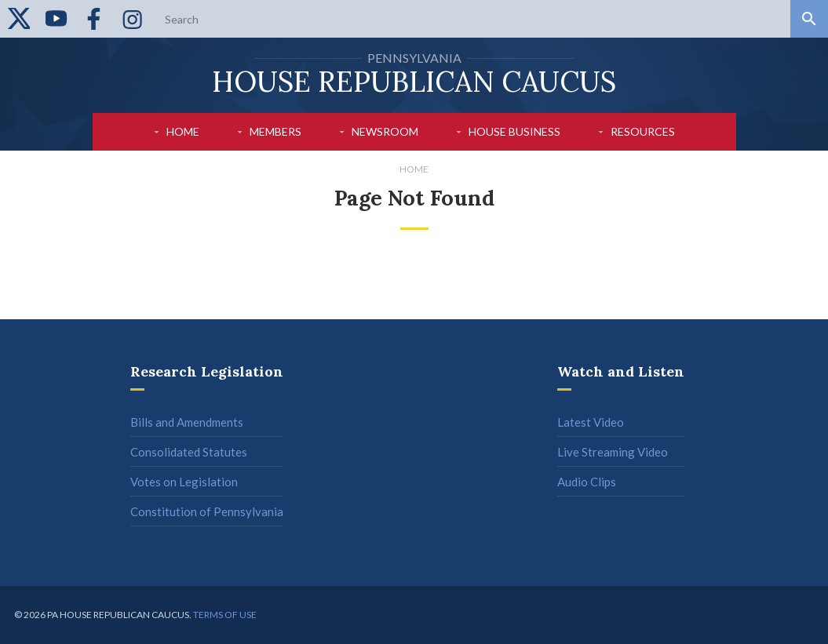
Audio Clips (587, 482)
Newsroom (385, 131)
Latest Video (591, 422)
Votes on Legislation (184, 482)
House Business (514, 131)
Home (183, 131)
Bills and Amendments (187, 422)
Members (275, 131)
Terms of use (225, 615)
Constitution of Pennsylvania (207, 511)
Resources (643, 131)
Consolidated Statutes (189, 452)
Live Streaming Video (613, 452)
